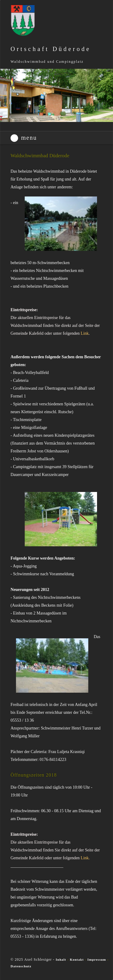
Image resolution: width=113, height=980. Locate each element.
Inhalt (61, 959)
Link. (85, 858)
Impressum (97, 959)
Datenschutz (21, 966)
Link (85, 333)
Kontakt (77, 959)
